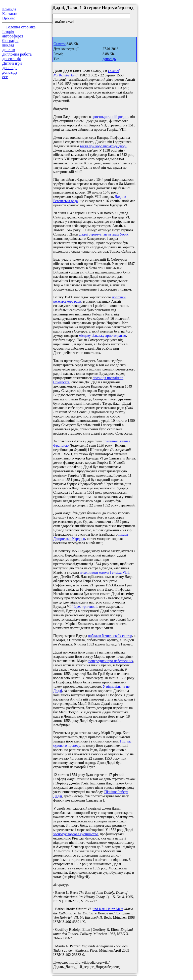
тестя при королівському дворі (103, 146)
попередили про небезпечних (111, 661)
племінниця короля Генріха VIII (104, 572)
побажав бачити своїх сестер (110, 636)
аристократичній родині (110, 117)
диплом (9, 50)
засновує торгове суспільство (76, 834)
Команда (9, 9)
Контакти (10, 14)
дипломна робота (17, 54)
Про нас (9, 18)
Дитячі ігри (12, 63)
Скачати (60, 44)
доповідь (10, 72)
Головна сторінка (21, 27)
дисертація (12, 59)
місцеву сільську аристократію (103, 336)
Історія (8, 32)
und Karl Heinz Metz (108, 909)
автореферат (13, 36)
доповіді (9, 68)
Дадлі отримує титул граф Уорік (104, 234)
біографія (10, 41)
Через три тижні (85, 606)
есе (5, 77)
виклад (8, 45)
